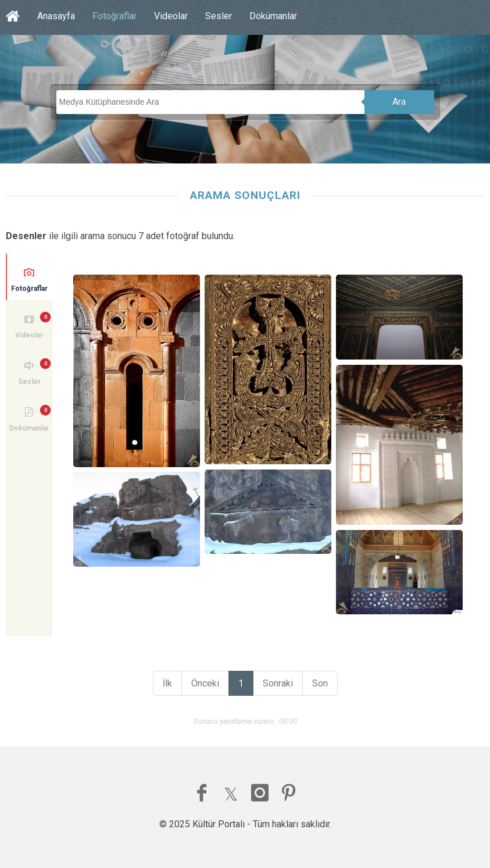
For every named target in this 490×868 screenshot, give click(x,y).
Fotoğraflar (115, 16)
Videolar (171, 16)
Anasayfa (56, 16)
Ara (399, 102)
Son (320, 683)
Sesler (219, 16)
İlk (167, 683)
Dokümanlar (273, 16)
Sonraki (278, 683)
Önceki (205, 683)
